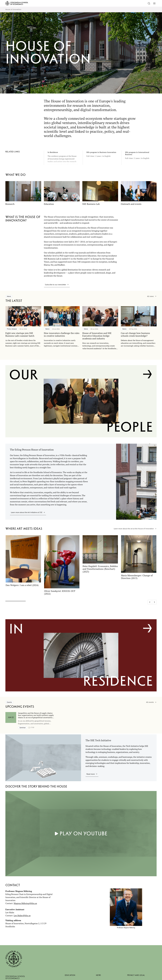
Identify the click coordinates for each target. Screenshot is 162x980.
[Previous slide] (150, 602)
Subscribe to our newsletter (55, 285)
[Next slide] (154, 602)
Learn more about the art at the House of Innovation (134, 529)
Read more (91, 774)
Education (70, 975)
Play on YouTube (84, 834)
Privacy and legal (136, 975)
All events (150, 702)
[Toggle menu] (154, 3)
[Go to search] (149, 3)
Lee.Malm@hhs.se (22, 915)
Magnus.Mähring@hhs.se (25, 903)
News (98, 975)
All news (150, 296)
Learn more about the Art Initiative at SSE (27, 512)
